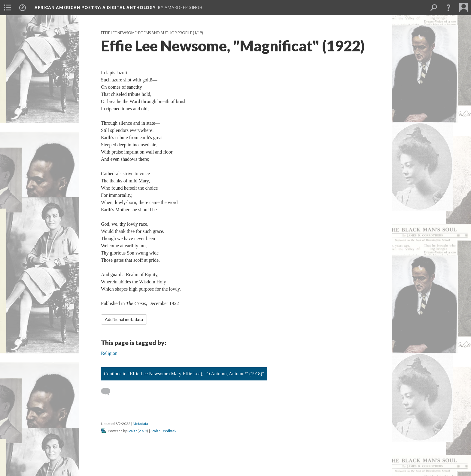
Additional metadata (124, 319)
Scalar (132, 431)
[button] (448, 8)
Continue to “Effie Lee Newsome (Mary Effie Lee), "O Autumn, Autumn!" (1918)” (184, 374)
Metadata (140, 424)
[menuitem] (8, 8)
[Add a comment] (108, 392)
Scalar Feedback (163, 431)
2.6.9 (143, 431)
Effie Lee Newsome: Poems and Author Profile (147, 33)
